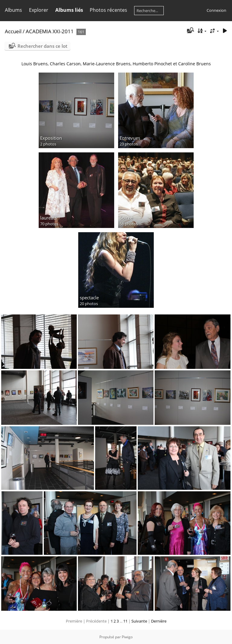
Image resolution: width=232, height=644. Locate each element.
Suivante (139, 621)
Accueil (13, 31)
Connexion (216, 10)
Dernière (159, 621)
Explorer (39, 10)
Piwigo (127, 637)
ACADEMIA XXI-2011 (50, 31)
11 (125, 621)
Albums (13, 10)
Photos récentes (108, 10)
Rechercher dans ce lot (42, 46)
